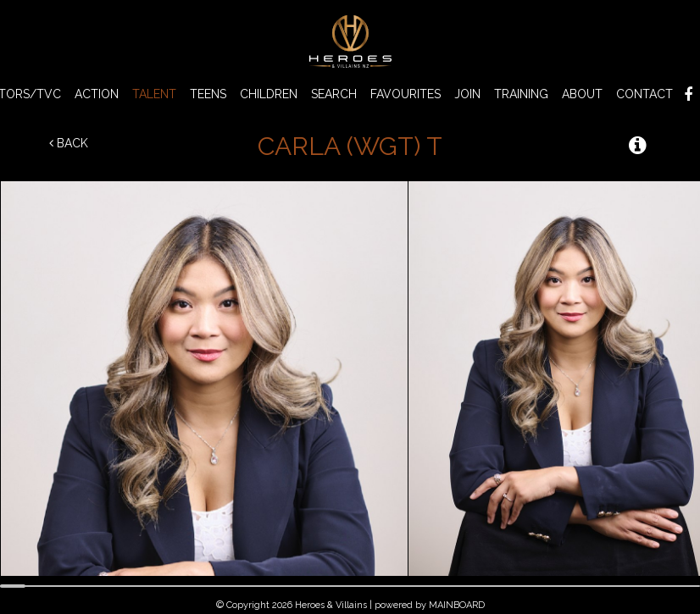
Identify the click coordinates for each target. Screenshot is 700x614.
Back (69, 143)
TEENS (208, 94)
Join (467, 94)
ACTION (97, 94)
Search (334, 94)
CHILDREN (269, 94)
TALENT (154, 94)
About (582, 94)
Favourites (406, 94)
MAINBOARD (457, 605)
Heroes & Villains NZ (350, 41)
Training (521, 94)
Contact (644, 94)
